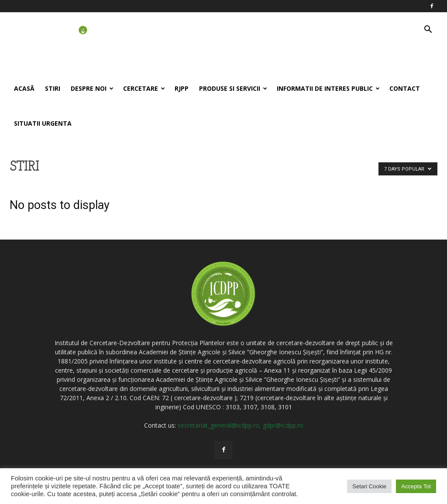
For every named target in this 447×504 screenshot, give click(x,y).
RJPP (182, 88)
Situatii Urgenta (43, 123)
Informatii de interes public (328, 88)
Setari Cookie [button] (369, 486)
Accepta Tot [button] (416, 486)
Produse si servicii (233, 88)
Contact (405, 88)
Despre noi (92, 88)
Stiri (53, 88)
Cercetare (144, 88)
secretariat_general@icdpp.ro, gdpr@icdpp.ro (241, 425)
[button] (428, 30)
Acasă (24, 88)
